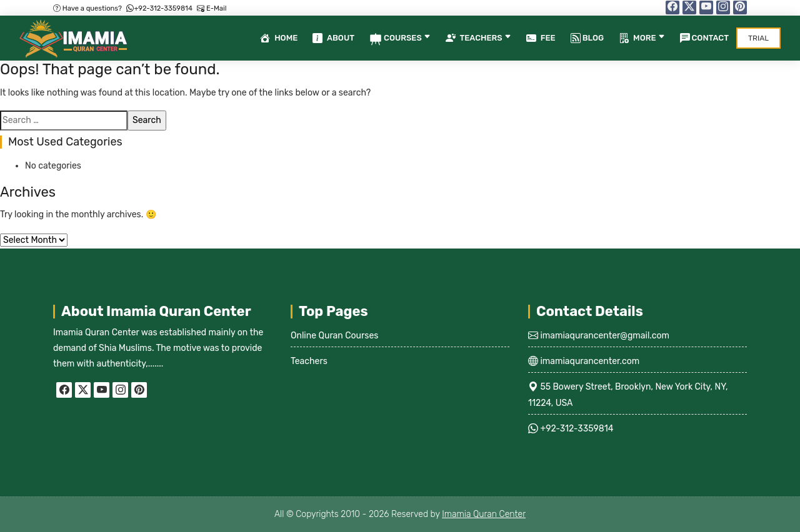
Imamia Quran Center (484, 514)
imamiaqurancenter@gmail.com (604, 336)
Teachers (478, 39)
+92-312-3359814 (159, 8)
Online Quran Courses (335, 336)
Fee (541, 39)
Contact (705, 38)
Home (279, 39)
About (333, 39)
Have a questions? (87, 8)
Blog (587, 38)
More (642, 39)
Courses (400, 39)
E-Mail (212, 8)
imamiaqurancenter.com (589, 361)
